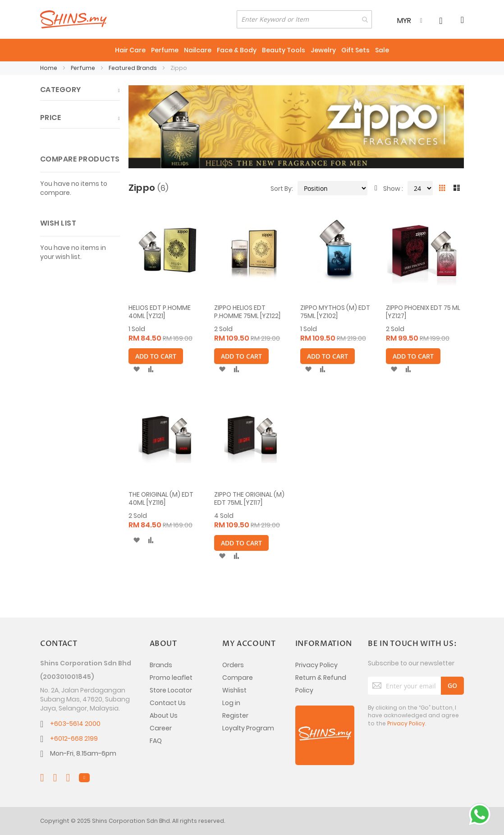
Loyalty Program (248, 728)
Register (235, 715)
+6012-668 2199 (74, 738)
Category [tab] (61, 90)
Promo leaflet (171, 678)
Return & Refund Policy (321, 684)
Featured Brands (133, 68)
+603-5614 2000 (75, 724)
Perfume (84, 68)
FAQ (156, 741)
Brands (161, 665)
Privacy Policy (316, 665)
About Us (164, 715)
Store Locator (171, 690)
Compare (238, 678)
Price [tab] (50, 118)
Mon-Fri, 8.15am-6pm (83, 753)
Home (49, 68)
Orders (233, 665)
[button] (136, 369)
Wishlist (234, 690)
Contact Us (168, 703)
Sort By (281, 188)
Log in (231, 703)
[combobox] (304, 19)
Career (161, 728)
